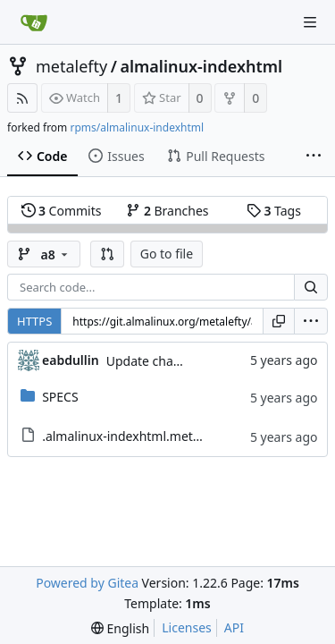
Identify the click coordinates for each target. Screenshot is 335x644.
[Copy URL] (279, 321)
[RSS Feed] (22, 98)
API (234, 627)
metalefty (71, 66)
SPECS (60, 397)
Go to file (167, 254)
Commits (62, 211)
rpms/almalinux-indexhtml (137, 127)
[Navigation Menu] (310, 22)
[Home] (34, 22)
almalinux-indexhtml (201, 66)
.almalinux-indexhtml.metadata (134, 436)
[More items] (314, 157)
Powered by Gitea (87, 583)
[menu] (311, 321)
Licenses (187, 627)
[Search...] (311, 287)
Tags (274, 211)
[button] (107, 254)
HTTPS (34, 321)
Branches (167, 211)
